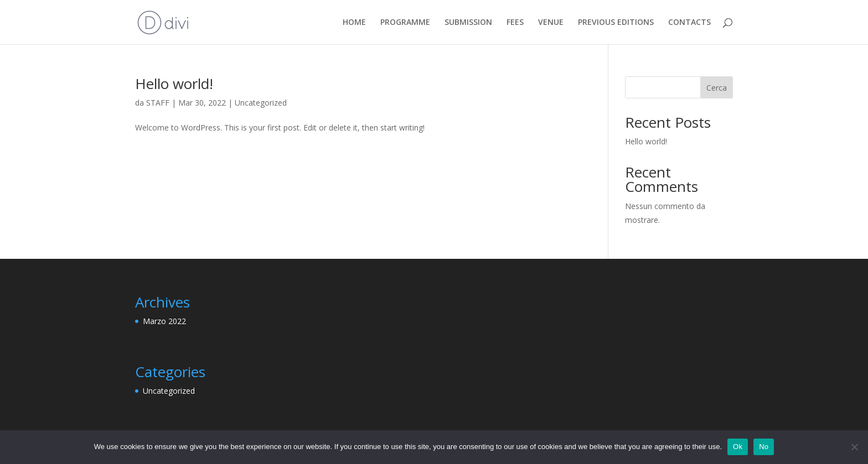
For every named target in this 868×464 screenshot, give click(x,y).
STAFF (158, 103)
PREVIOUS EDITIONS (616, 23)
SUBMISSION (468, 23)
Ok (738, 447)
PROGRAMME (405, 23)
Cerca (717, 88)
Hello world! (174, 84)
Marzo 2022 (164, 321)
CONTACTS (689, 23)
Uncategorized (261, 103)
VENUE (551, 23)
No (764, 447)
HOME (354, 23)
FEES (515, 23)
